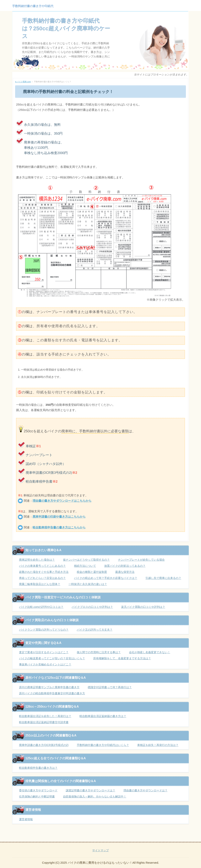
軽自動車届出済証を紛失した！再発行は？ (45, 716)
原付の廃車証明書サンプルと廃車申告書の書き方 (49, 687)
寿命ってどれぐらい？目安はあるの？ (42, 578)
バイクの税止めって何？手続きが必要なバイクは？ (106, 578)
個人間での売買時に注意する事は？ (99, 652)
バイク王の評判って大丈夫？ (95, 630)
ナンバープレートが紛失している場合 (141, 560)
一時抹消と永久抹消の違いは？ (88, 584)
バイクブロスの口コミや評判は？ (92, 607)
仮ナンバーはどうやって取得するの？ (86, 560)
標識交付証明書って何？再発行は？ (110, 687)
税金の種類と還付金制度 (92, 572)
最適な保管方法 (125, 572)
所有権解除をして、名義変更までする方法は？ (122, 658)
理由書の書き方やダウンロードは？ (145, 790)
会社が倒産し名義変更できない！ (150, 652)
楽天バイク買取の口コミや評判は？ (143, 607)
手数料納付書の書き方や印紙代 (33, 6)
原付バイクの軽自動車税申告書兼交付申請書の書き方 (52, 693)
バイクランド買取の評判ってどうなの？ (44, 630)
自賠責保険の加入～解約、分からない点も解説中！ (95, 796)
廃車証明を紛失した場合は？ (37, 560)
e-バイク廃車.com (23, 82)
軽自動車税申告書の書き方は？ (38, 768)
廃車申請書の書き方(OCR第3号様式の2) (44, 745)
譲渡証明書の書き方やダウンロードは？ (90, 790)
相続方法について (85, 566)
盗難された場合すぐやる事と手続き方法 (44, 572)
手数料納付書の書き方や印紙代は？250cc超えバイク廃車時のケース (66, 28)
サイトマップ (100, 850)
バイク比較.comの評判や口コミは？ (41, 607)
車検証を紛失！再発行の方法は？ (158, 745)
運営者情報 (26, 819)
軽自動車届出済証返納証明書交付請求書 (44, 722)
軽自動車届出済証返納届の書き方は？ (103, 716)
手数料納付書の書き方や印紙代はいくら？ (103, 745)
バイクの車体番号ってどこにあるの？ (42, 566)
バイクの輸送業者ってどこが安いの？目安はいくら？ (52, 658)
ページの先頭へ (180, 839)
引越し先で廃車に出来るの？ (163, 578)
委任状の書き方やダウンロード (38, 790)
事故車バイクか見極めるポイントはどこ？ (45, 664)
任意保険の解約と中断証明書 (37, 796)
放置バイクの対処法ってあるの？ (125, 566)
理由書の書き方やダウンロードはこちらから (62, 501)
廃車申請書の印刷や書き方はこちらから (59, 517)
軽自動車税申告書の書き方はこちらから (59, 527)
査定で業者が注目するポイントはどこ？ (44, 652)
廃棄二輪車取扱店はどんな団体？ (40, 584)
